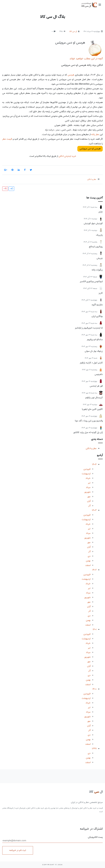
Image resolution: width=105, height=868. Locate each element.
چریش (100, 258)
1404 (94, 464)
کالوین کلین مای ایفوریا (92, 409)
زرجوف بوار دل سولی (94, 351)
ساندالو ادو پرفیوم (95, 339)
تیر (89, 483)
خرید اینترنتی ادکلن (67, 156)
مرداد (88, 487)
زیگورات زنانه (97, 270)
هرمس (71, 75)
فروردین (87, 469)
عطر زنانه (95, 134)
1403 (94, 510)
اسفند (88, 565)
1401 (95, 629)
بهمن (88, 561)
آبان (89, 501)
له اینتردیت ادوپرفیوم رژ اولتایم (89, 328)
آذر (89, 506)
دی (89, 556)
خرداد (88, 478)
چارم (101, 212)
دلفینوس (99, 374)
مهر (89, 497)
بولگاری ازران (97, 316)
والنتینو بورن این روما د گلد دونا (89, 421)
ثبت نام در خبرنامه (18, 850)
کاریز (101, 293)
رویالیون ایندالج (96, 247)
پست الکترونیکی (52, 839)
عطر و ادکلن (91, 448)
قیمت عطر (7, 139)
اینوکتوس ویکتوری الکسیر (91, 281)
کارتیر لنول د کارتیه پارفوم (91, 363)
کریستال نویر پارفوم (94, 398)
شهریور (87, 492)
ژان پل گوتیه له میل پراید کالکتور (88, 432)
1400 (94, 689)
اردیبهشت (86, 474)
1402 (94, 570)
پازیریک (99, 235)
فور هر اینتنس (96, 386)
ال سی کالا (73, 31)
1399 (94, 749)
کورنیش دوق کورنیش (93, 223)
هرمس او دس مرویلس (70, 43)
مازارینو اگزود (97, 305)
